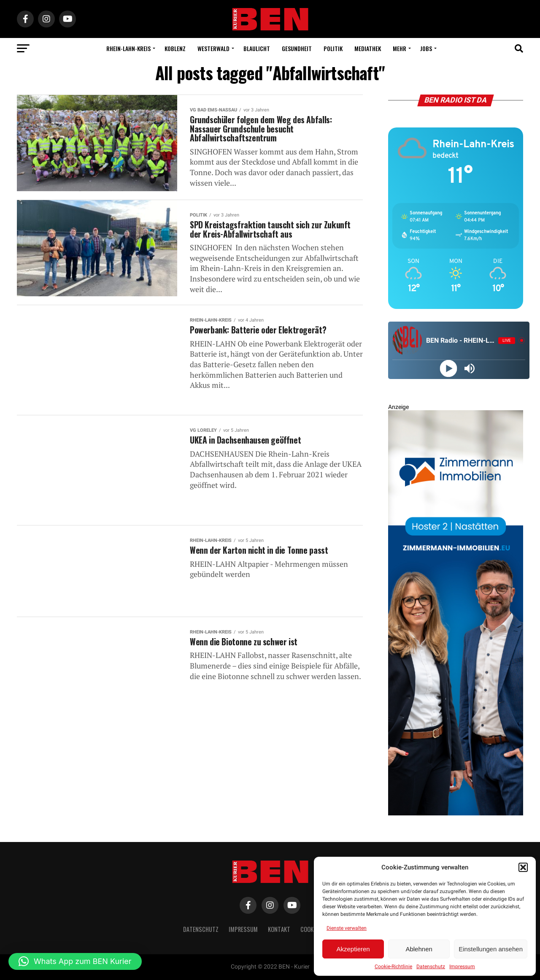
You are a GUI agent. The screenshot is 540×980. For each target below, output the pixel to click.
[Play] (448, 368)
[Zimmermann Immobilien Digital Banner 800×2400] (456, 814)
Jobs (426, 48)
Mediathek (368, 48)
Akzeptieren (353, 949)
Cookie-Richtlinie (393, 966)
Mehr (400, 48)
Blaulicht (257, 48)
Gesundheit (297, 48)
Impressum (462, 966)
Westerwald (213, 48)
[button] (523, 867)
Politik (333, 48)
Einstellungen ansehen (491, 949)
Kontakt (279, 929)
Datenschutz (431, 966)
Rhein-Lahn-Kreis (128, 48)
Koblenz (175, 48)
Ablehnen (419, 949)
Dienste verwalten (347, 928)
